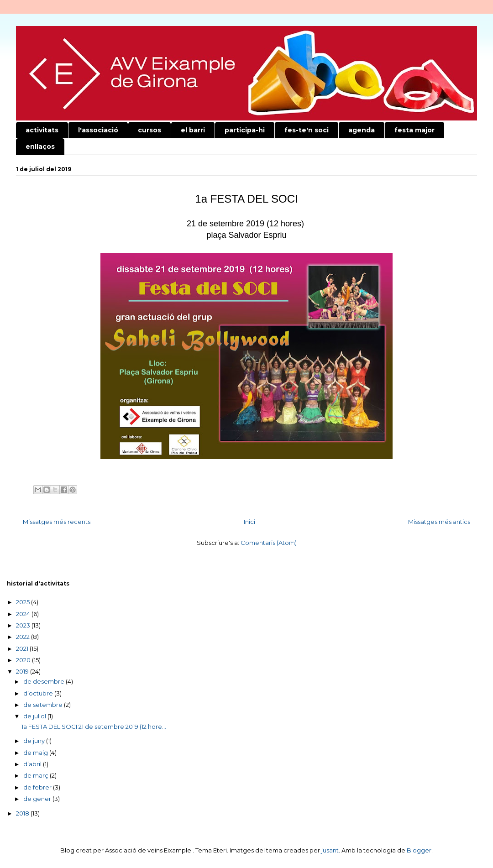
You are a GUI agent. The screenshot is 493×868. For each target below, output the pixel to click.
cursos (149, 130)
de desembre (45, 681)
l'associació (98, 130)
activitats (42, 130)
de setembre (44, 705)
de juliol (35, 716)
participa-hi (245, 130)
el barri (193, 130)
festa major (414, 130)
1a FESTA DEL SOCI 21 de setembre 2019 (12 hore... (94, 727)
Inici (249, 522)
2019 (23, 671)
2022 (24, 637)
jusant (330, 850)
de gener (38, 799)
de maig (36, 753)
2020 (24, 660)
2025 (24, 602)
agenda (362, 130)
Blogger (419, 850)
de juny (35, 741)
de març (37, 775)
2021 (23, 648)
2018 (23, 813)
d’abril (33, 764)
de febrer (38, 787)
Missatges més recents (57, 522)
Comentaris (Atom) (269, 543)
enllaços (40, 146)
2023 (24, 625)
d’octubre (39, 693)
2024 (24, 614)
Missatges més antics (439, 522)
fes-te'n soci (307, 130)
